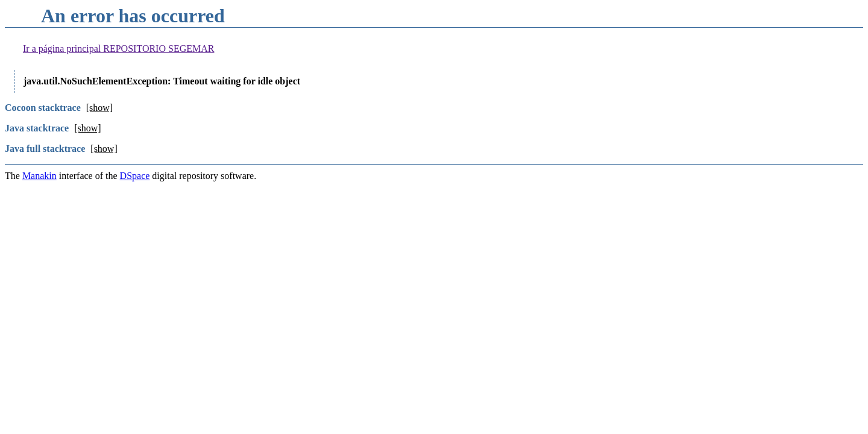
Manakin (39, 176)
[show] (99, 108)
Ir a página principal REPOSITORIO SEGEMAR (118, 49)
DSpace (135, 176)
